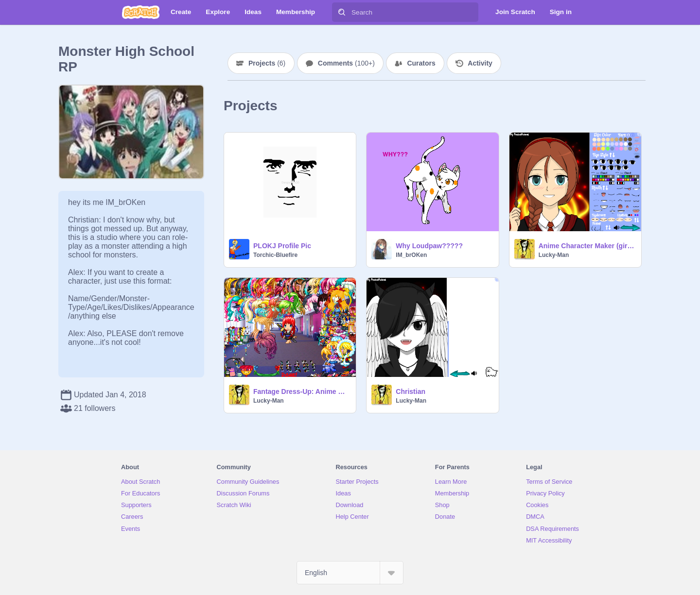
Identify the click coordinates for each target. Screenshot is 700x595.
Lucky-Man (554, 255)
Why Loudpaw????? (429, 246)
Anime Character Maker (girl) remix (587, 246)
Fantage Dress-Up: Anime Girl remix (302, 391)
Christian (411, 391)
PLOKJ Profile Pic (282, 246)
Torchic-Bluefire (275, 255)
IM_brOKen (411, 255)
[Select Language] (350, 573)
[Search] (342, 12)
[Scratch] (141, 12)
